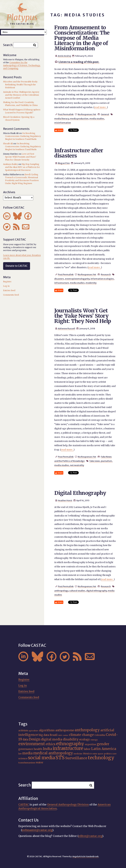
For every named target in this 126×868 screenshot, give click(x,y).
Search (8, 45)
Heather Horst (65, 500)
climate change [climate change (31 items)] (81, 735)
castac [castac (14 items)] (65, 735)
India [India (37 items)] (47, 749)
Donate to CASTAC (17, 266)
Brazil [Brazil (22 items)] (53, 735)
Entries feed (9, 290)
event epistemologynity (77, 279)
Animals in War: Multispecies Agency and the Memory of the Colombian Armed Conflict (21, 95)
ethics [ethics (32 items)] (51, 744)
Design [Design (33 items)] (35, 739)
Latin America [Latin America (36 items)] (104, 749)
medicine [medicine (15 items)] (78, 754)
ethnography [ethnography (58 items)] (70, 744)
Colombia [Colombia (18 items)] (100, 735)
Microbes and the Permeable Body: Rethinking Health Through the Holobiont (20, 85)
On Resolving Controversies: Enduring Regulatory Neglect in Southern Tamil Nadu (23, 136)
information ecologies (102, 279)
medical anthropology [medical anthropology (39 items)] (53, 753)
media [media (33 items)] (27, 753)
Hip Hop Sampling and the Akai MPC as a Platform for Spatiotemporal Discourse (22, 167)
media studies (97, 119)
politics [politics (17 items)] (108, 754)
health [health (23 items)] (38, 749)
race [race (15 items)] (114, 754)
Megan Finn (64, 163)
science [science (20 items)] (23, 758)
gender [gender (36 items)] (103, 744)
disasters (59, 279)
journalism (106, 461)
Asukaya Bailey (10, 164)
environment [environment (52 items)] (32, 744)
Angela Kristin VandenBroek (85, 856)
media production (79, 119)
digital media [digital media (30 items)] (52, 739)
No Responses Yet (87, 114)
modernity (91, 283)
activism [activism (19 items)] (23, 730)
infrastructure (62, 283)
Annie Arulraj (64, 56)
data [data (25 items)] (25, 739)
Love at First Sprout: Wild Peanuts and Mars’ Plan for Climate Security (21, 157)
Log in (6, 286)
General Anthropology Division (68, 804)
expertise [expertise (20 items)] (90, 744)
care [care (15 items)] (60, 735)
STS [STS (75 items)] (60, 758)
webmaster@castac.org (37, 830)
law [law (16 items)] (20, 754)
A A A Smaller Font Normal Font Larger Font (24, 32)
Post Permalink (66, 114)
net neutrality (77, 465)
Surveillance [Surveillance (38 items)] (76, 758)
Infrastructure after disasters (79, 153)
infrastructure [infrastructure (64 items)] (68, 748)
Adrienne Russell (66, 328)
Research (106, 274)
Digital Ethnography (80, 493)
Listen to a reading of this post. (79, 62)
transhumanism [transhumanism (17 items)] (27, 763)
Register (7, 282)
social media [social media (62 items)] (41, 758)
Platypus (22, 17)
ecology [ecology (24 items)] (85, 740)
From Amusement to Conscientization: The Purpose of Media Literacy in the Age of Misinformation (82, 38)
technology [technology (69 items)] (101, 758)
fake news (95, 461)
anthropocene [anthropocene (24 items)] (65, 730)
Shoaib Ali (8, 144)
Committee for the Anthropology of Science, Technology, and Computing (22, 65)
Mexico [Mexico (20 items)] (87, 754)
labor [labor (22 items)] (87, 749)
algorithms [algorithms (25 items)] (47, 730)
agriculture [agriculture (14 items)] (33, 731)
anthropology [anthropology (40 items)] (87, 730)
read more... (101, 107)
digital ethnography (97, 591)
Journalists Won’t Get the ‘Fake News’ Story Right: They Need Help (83, 316)
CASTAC (24, 804)
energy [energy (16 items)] (94, 740)
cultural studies (77, 591)
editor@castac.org (90, 836)
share (60, 130)
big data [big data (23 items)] (44, 735)
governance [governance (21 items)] (26, 749)
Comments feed (11, 295)
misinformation (63, 123)
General (105, 114)
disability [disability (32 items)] (71, 739)
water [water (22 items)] (40, 762)
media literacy (62, 119)
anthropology (61, 591)
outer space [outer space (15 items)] (98, 754)
